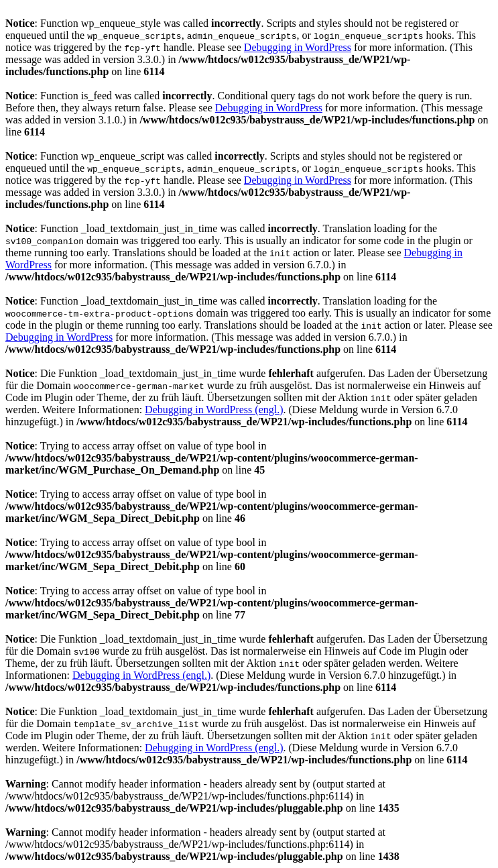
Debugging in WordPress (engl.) (214, 410)
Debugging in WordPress (298, 47)
